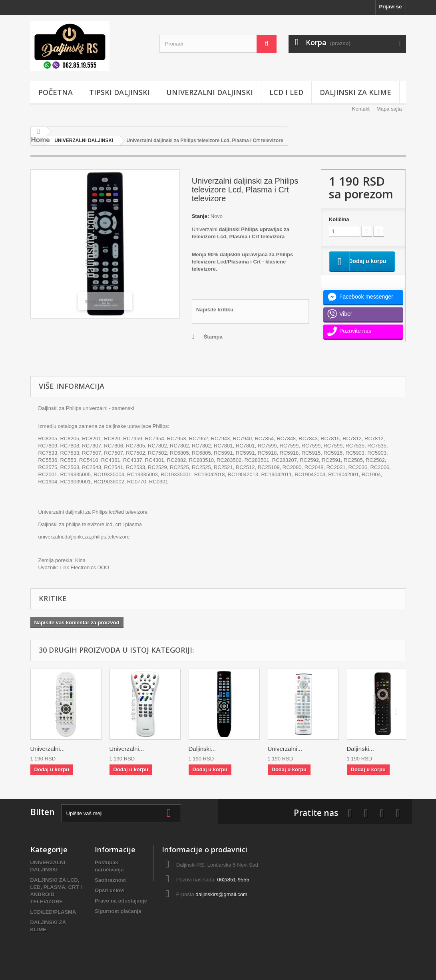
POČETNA (56, 92)
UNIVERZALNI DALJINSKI (210, 92)
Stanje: (200, 216)
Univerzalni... (48, 749)
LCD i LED (286, 92)
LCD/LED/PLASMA (53, 912)
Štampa (213, 337)
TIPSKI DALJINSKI (119, 92)
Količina (339, 219)
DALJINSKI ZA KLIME (355, 92)
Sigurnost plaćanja (118, 911)
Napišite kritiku (215, 310)
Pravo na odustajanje (121, 901)
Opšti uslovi (109, 890)
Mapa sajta (389, 109)
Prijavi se (390, 7)
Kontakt (361, 109)
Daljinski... (202, 749)
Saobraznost (110, 880)
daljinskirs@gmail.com (221, 894)
